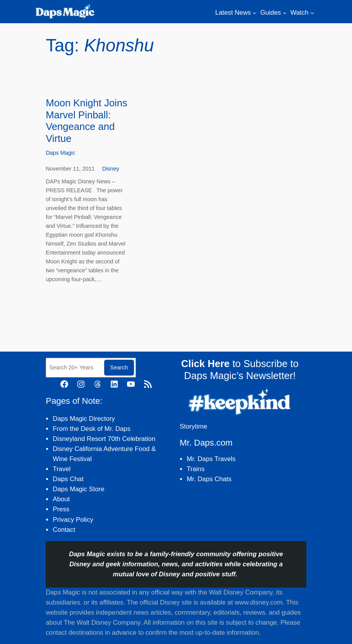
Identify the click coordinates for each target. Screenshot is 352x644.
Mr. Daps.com (206, 443)
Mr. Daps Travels (211, 459)
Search (119, 367)
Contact (64, 530)
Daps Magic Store (78, 489)
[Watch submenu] (312, 13)
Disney (111, 169)
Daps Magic (60, 153)
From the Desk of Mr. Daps (92, 429)
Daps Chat (68, 479)
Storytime (193, 426)
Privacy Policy (73, 520)
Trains (196, 469)
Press (61, 509)
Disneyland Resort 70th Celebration (104, 439)
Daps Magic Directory (84, 419)
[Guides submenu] (285, 13)
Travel (62, 469)
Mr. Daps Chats (209, 479)
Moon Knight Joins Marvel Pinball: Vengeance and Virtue (87, 121)
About (61, 499)
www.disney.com (259, 602)
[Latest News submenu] (254, 13)
